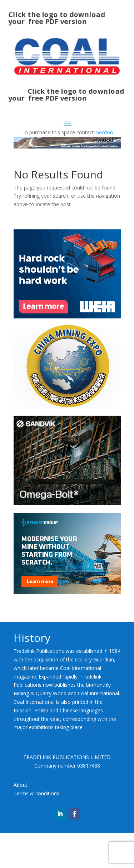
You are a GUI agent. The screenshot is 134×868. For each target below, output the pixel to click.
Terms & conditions (36, 793)
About (21, 785)
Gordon (104, 132)
